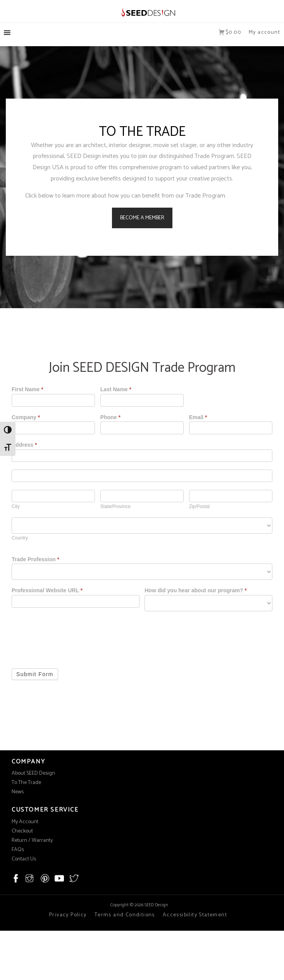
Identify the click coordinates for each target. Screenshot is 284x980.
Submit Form (35, 674)
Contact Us (24, 859)
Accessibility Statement (195, 915)
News (18, 792)
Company (26, 417)
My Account (25, 822)
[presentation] (71, 634)
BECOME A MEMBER (142, 218)
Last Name (116, 389)
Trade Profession (35, 559)
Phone (110, 417)
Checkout (22, 831)
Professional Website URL (47, 591)
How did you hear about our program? (196, 591)
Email (198, 417)
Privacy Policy (68, 915)
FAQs (18, 850)
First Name (28, 389)
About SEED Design (33, 773)
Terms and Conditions (125, 915)
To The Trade (26, 783)
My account (264, 32)
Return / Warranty (32, 840)
